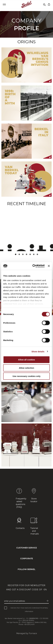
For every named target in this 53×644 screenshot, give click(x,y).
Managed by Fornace (27, 633)
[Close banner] (49, 266)
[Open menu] (4, 4)
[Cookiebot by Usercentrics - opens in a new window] (33, 266)
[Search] (44, 4)
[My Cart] (49, 4)
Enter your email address (15, 601)
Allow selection (26, 368)
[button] (16, 254)
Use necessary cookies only (26, 376)
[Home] (27, 4)
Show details (38, 351)
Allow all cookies (27, 360)
